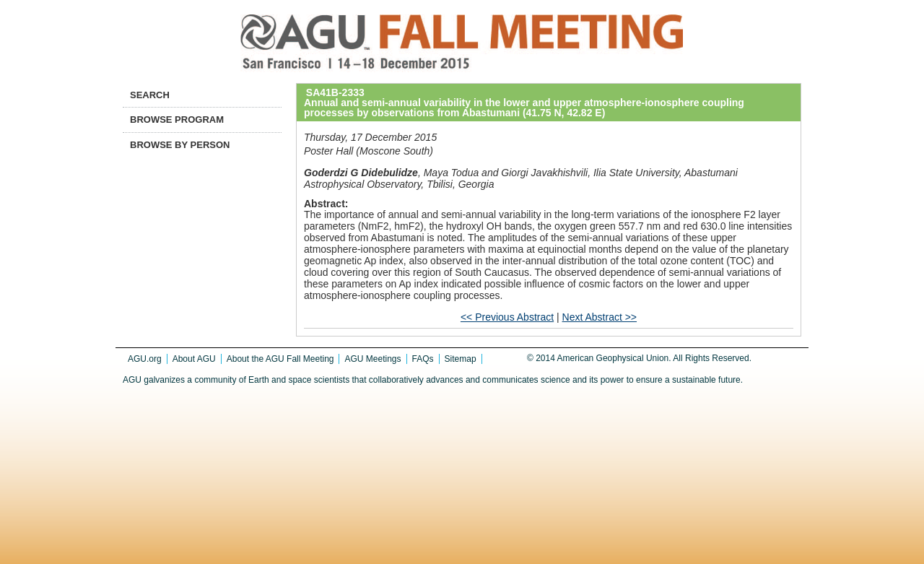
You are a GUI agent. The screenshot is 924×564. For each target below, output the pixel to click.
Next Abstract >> (600, 317)
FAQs (423, 359)
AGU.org (145, 359)
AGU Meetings (372, 359)
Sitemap (461, 359)
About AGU (194, 359)
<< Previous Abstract (507, 317)
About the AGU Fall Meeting (280, 359)
